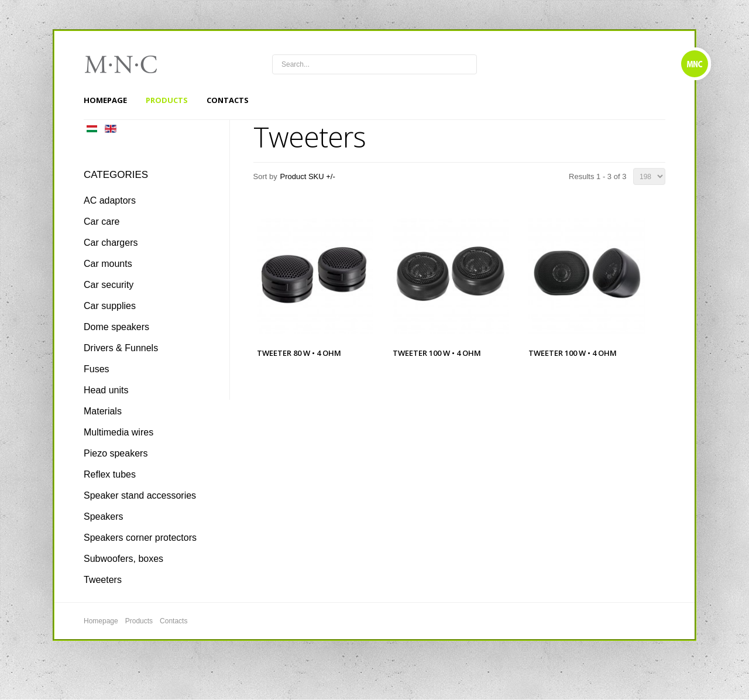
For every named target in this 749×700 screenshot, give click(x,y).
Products (167, 100)
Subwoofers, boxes (123, 559)
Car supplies (110, 306)
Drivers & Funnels (121, 348)
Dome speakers (116, 327)
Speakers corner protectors (140, 538)
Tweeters (103, 580)
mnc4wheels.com (129, 64)
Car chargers (111, 243)
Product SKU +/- (308, 176)
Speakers (104, 517)
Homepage (105, 100)
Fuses (97, 369)
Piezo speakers (116, 453)
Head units (106, 390)
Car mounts (108, 264)
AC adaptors (110, 200)
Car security (109, 285)
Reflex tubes (110, 474)
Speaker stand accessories (140, 495)
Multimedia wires (118, 432)
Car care (102, 222)
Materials (103, 411)
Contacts (228, 100)
